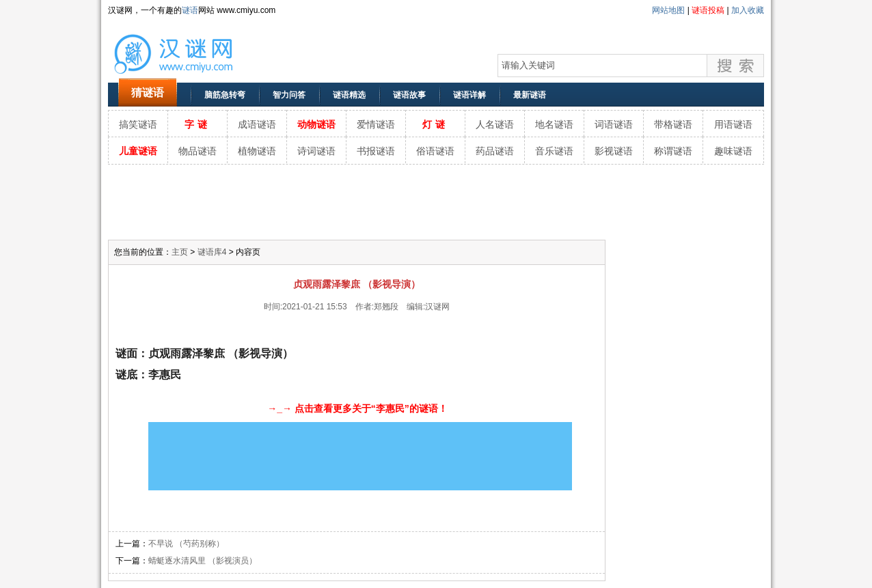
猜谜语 (148, 93)
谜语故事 (409, 95)
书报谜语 (376, 151)
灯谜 (435, 124)
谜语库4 (212, 252)
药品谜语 (495, 151)
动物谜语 (316, 124)
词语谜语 (614, 124)
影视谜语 (614, 151)
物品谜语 (197, 151)
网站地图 (668, 10)
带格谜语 (673, 124)
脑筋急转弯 (225, 95)
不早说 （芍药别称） (186, 544)
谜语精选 (349, 95)
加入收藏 (748, 10)
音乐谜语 (554, 151)
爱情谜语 (376, 124)
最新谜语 (530, 95)
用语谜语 (733, 124)
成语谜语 (257, 124)
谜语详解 (469, 95)
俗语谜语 (435, 151)
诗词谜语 (316, 151)
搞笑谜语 (138, 124)
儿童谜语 (138, 151)
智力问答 (289, 95)
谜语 (190, 10)
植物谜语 (257, 151)
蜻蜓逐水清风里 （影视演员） (203, 561)
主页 (180, 252)
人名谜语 (495, 124)
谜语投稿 (708, 10)
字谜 (197, 124)
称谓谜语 (673, 151)
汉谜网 (437, 307)
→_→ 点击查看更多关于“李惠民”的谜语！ (357, 408)
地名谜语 (554, 124)
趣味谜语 (733, 151)
